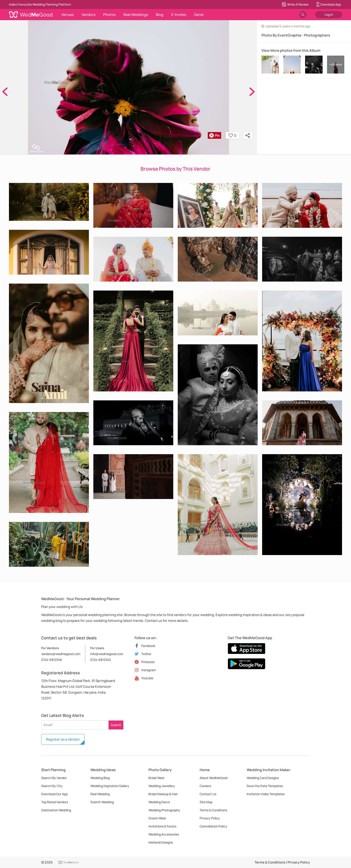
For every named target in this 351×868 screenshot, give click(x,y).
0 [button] (232, 135)
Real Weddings (136, 15)
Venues (67, 15)
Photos (109, 15)
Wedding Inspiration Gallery (110, 786)
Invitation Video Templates (266, 794)
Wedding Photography (164, 810)
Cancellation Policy (213, 826)
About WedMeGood (214, 778)
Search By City (52, 786)
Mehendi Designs (161, 842)
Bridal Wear (156, 778)
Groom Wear (157, 818)
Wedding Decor (159, 802)
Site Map (206, 802)
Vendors (88, 15)
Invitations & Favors (162, 826)
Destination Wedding (56, 810)
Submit (116, 725)
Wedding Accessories (164, 834)
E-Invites (179, 15)
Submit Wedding (102, 802)
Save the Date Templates (265, 786)
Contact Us (208, 794)
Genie (199, 15)
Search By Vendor (54, 778)
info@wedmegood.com (107, 654)
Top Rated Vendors (55, 802)
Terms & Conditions (213, 810)
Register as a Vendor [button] (63, 739)
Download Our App (54, 794)
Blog (160, 15)
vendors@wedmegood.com (61, 654)
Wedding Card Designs (263, 778)
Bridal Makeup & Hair (163, 794)
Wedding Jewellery (162, 786)
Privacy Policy (210, 818)
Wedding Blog (100, 778)
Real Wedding (100, 794)
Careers (205, 786)
